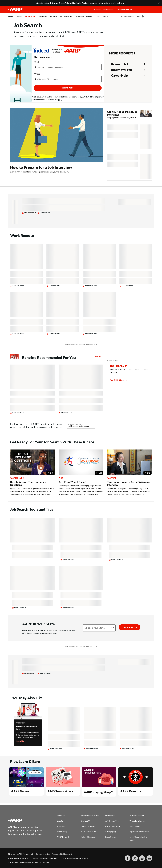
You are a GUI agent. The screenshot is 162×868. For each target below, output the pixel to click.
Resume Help (120, 64)
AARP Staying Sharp (98, 792)
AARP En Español (128, 16)
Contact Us (86, 821)
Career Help (120, 75)
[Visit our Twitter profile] (135, 858)
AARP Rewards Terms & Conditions (23, 858)
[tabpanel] (137, 16)
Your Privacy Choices (29, 863)
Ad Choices (13, 863)
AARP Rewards (131, 791)
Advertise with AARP (90, 815)
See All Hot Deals (118, 380)
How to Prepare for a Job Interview (41, 167)
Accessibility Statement (62, 854)
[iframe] (68, 69)
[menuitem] (11, 18)
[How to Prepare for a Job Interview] (57, 141)
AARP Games (20, 791)
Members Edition (125, 9)
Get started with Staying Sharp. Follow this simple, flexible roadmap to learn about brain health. (79, 3)
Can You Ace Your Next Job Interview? (122, 113)
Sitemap (12, 854)
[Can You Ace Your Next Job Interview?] (130, 115)
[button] (145, 12)
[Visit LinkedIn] (149, 858)
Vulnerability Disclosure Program (75, 858)
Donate (60, 821)
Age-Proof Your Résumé (72, 482)
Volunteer (61, 826)
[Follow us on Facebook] (128, 858)
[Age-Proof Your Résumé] (81, 473)
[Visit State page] (130, 627)
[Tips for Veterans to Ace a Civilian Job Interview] (130, 473)
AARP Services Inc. (89, 831)
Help (139, 16)
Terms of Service (43, 854)
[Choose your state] (99, 628)
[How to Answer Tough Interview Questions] (32, 473)
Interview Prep (122, 70)
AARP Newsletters (60, 791)
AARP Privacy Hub (25, 854)
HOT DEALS (117, 366)
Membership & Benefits (103, 9)
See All (98, 357)
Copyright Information (50, 858)
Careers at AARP (88, 826)
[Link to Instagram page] (142, 858)
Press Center (111, 837)
